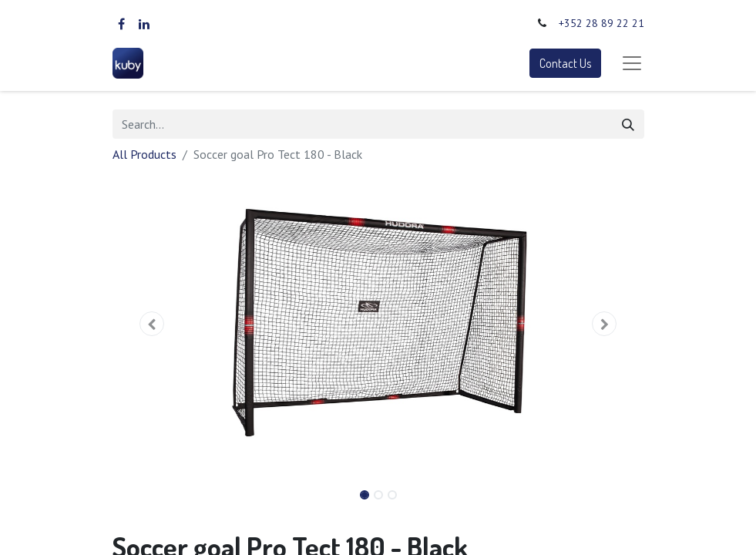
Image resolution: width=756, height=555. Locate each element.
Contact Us (565, 63)
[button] (153, 324)
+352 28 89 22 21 (601, 23)
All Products (144, 154)
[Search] (628, 124)
